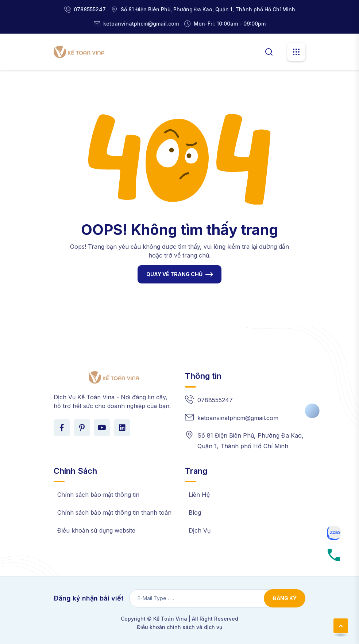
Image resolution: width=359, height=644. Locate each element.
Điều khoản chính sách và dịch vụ (179, 627)
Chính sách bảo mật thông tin (98, 495)
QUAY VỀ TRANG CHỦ (174, 274)
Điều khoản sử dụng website (96, 530)
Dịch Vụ (200, 530)
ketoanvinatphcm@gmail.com (141, 24)
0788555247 (90, 9)
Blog (195, 512)
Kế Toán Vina (170, 619)
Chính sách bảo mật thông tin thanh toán (114, 512)
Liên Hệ (199, 495)
